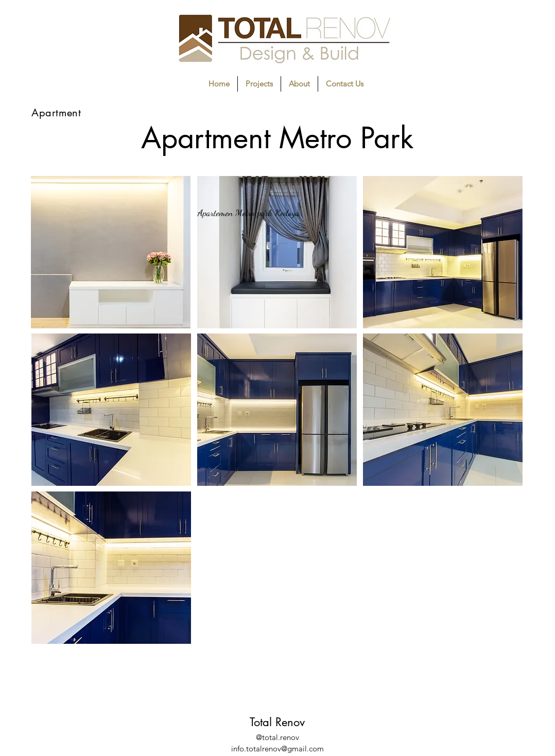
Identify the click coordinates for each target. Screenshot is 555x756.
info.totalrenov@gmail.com (277, 749)
